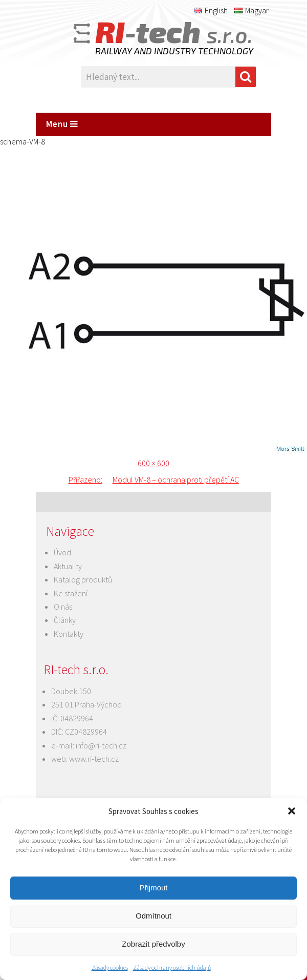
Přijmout (153, 888)
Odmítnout (153, 916)
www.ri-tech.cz (94, 759)
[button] (292, 811)
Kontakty (69, 634)
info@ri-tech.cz (101, 745)
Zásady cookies (110, 967)
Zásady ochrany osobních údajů (172, 967)
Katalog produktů (83, 579)
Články (65, 620)
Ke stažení (71, 593)
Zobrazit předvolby (153, 944)
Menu (62, 124)
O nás (63, 607)
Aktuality (68, 566)
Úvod (62, 552)
